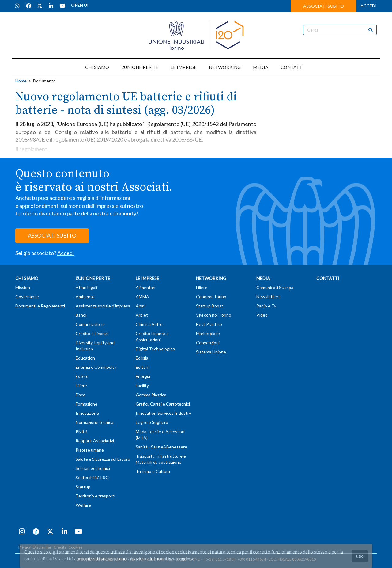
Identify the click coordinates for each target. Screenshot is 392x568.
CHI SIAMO (97, 67)
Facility (142, 385)
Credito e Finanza (92, 333)
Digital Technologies (155, 349)
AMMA (142, 297)
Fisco (81, 395)
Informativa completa (171, 558)
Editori (142, 367)
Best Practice (209, 324)
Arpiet (142, 315)
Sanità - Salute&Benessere (161, 447)
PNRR (81, 431)
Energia (143, 376)
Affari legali (86, 287)
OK (360, 556)
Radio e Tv (266, 306)
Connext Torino (211, 297)
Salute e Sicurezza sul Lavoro (103, 459)
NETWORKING (225, 67)
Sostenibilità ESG (92, 477)
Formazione (87, 404)
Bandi (81, 315)
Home (21, 81)
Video (262, 315)
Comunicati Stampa (275, 287)
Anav (141, 306)
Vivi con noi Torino (214, 315)
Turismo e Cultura (153, 471)
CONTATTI (292, 67)
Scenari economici (93, 468)
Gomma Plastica (151, 395)
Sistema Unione (211, 352)
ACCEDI (369, 6)
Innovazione (87, 413)
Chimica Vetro (149, 324)
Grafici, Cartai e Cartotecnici (163, 404)
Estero (82, 376)
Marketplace (208, 333)
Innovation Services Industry (163, 413)
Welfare (83, 505)
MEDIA (261, 67)
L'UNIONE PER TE (140, 67)
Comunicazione (90, 324)
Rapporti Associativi (95, 441)
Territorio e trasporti (95, 496)
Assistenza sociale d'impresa (103, 306)
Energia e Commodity (96, 367)
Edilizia (142, 358)
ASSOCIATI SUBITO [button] (324, 6)
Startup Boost (210, 306)
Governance (27, 297)
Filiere (81, 385)
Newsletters (268, 297)
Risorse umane (90, 450)
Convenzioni (208, 343)
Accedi (66, 253)
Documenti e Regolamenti (40, 306)
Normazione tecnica (94, 422)
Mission (23, 287)
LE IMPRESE (184, 67)
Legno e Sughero (152, 422)
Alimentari (145, 287)
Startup (83, 487)
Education (85, 358)
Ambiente (85, 297)
